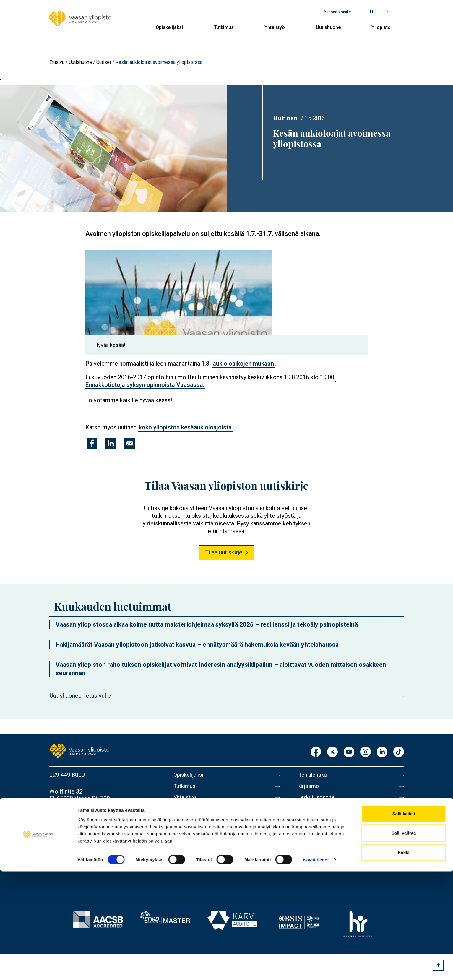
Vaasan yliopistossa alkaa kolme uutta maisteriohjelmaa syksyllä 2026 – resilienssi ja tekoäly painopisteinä (207, 624)
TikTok (399, 752)
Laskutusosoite (318, 800)
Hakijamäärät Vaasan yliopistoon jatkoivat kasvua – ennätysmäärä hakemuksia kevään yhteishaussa (197, 645)
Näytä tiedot (316, 968)
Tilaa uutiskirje (224, 552)
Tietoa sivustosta (320, 837)
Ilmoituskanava (317, 874)
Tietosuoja (311, 849)
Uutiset (104, 62)
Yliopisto (381, 27)
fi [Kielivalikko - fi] (371, 12)
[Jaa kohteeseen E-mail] (130, 443)
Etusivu (57, 62)
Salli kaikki (404, 922)
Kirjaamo (309, 787)
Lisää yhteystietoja (73, 822)
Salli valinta (404, 941)
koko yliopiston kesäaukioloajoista (185, 427)
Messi (306, 825)
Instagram (366, 752)
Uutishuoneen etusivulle (80, 696)
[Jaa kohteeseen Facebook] (92, 443)
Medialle (309, 812)
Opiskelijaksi (169, 27)
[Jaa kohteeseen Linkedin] (111, 443)
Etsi (388, 12)
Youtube (349, 752)
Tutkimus (224, 27)
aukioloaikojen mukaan (243, 364)
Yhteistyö (275, 27)
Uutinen (285, 118)
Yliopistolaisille (337, 12)
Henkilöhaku (314, 775)
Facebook (316, 752)
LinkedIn (382, 752)
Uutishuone (328, 27)
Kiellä (404, 961)
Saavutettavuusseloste (327, 862)
